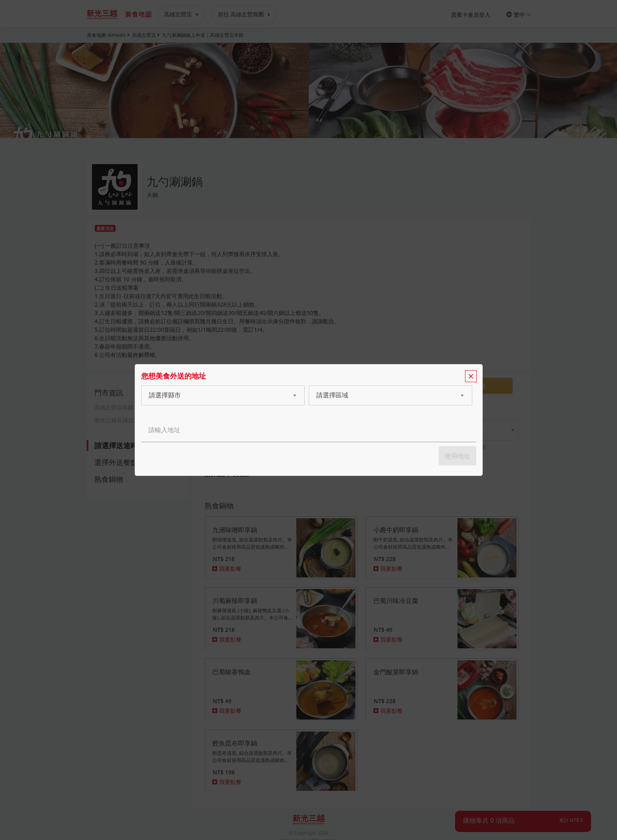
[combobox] (215, 395)
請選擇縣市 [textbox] (165, 395)
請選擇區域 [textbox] (332, 395)
